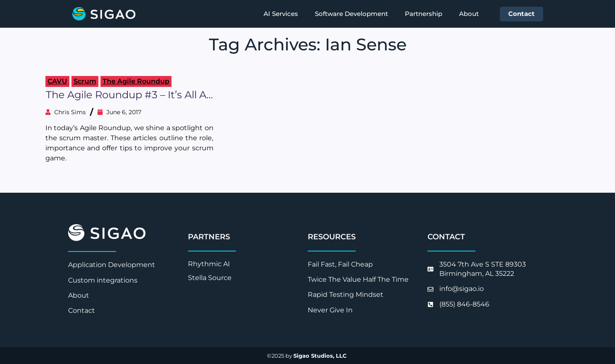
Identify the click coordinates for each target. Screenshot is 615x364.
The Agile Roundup (136, 81)
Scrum (85, 81)
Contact (521, 14)
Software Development (351, 14)
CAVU (57, 81)
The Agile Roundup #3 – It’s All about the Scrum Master (129, 95)
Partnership (424, 14)
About (469, 14)
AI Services (281, 14)
